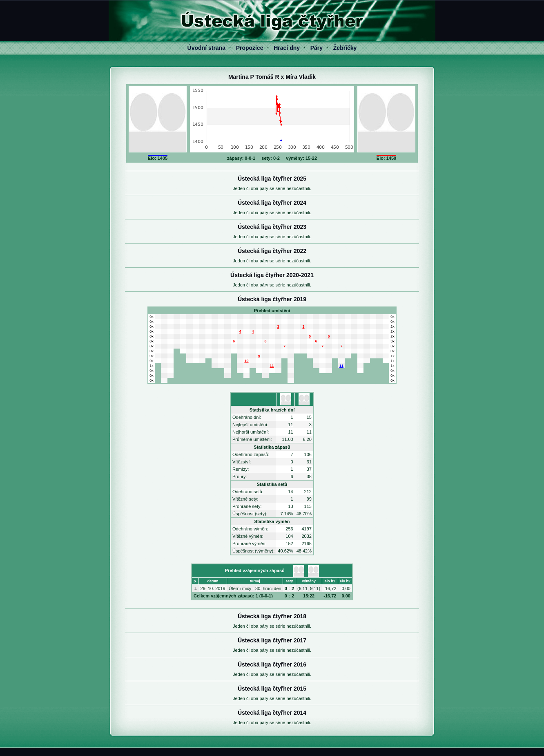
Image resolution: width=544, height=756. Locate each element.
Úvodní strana (206, 48)
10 (246, 361)
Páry (317, 48)
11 (272, 366)
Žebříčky (345, 48)
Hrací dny (287, 48)
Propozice (250, 48)
